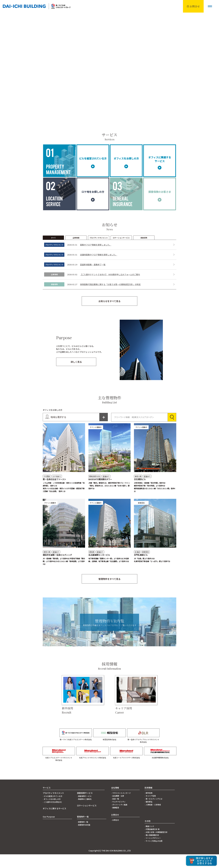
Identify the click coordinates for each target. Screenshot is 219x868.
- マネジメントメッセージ (121, 807)
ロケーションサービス (121, 251)
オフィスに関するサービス (54, 822)
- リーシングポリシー (153, 852)
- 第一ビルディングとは (153, 812)
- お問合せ (115, 834)
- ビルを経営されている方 (53, 810)
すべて (53, 251)
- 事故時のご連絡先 (84, 813)
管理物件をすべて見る (109, 593)
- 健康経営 (115, 821)
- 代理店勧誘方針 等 (152, 843)
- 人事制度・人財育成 (153, 818)
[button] (210, 6)
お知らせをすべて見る (109, 315)
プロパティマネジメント (99, 251)
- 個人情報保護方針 (152, 849)
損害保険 (144, 251)
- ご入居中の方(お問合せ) (52, 816)
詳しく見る (76, 375)
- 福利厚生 (148, 815)
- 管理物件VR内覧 (84, 838)
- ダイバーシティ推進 (119, 818)
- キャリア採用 (150, 809)
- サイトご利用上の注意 (153, 855)
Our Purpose (49, 830)
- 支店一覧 (115, 812)
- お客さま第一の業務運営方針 (156, 846)
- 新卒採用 (148, 807)
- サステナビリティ (118, 815)
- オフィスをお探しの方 (52, 813)
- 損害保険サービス (84, 810)
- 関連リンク (149, 840)
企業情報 (76, 251)
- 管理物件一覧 (83, 836)
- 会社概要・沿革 (118, 809)
